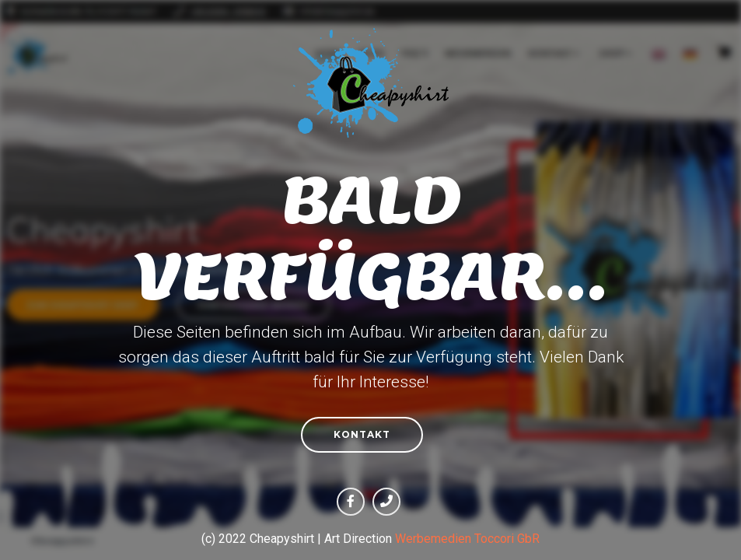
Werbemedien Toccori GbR (467, 539)
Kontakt (362, 434)
